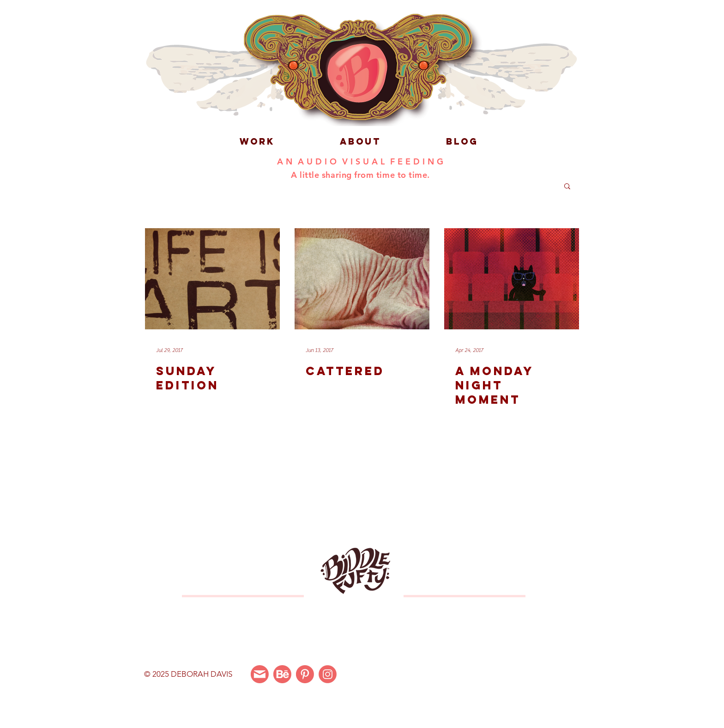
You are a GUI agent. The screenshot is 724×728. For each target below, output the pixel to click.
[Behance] (282, 674)
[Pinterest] (305, 674)
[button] (567, 187)
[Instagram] (328, 674)
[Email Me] (260, 674)
